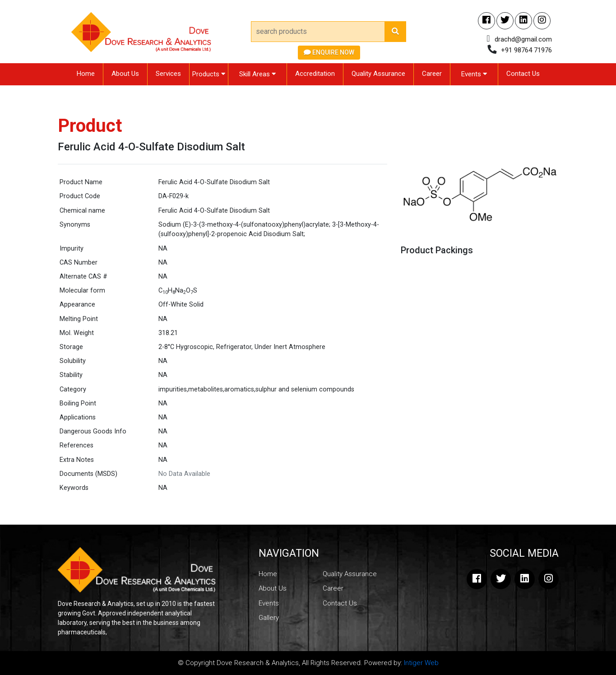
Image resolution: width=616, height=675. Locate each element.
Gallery (269, 618)
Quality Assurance (378, 74)
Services (168, 74)
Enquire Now (329, 52)
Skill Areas (257, 74)
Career (432, 74)
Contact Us (523, 74)
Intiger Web (421, 663)
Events (474, 74)
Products (209, 74)
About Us (125, 74)
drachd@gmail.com (523, 39)
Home (86, 74)
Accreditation (315, 74)
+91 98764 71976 (526, 50)
